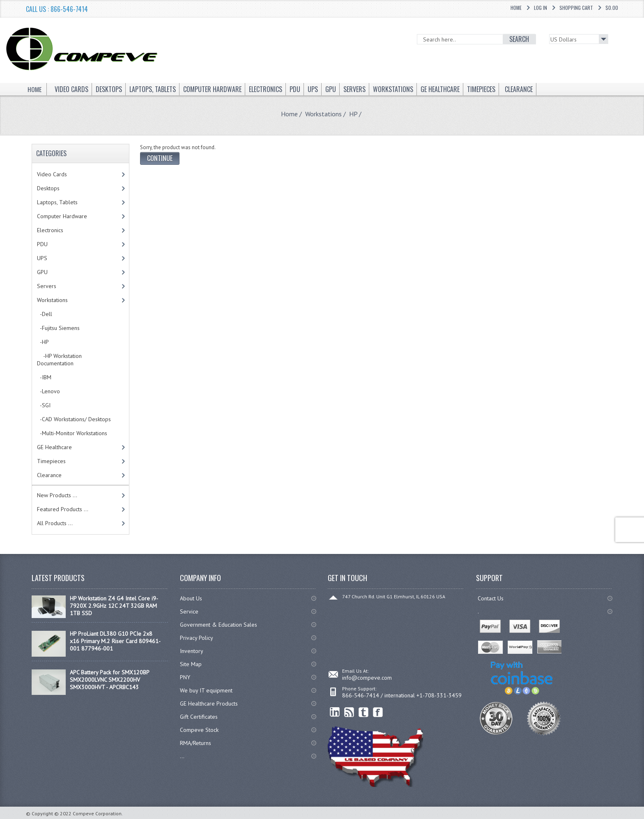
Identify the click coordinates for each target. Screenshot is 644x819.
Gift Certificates (199, 717)
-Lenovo (48, 391)
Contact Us (491, 598)
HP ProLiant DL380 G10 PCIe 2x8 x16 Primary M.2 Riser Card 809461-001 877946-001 (115, 641)
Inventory (192, 651)
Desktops (48, 188)
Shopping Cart (576, 8)
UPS (42, 258)
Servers (47, 286)
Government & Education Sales (218, 625)
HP (353, 114)
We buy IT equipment (206, 690)
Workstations (323, 114)
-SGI (44, 405)
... (182, 756)
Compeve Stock (199, 730)
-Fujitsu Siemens (58, 328)
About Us (191, 598)
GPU (42, 272)
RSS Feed (349, 712)
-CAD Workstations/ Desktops (74, 419)
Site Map (191, 664)
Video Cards (52, 174)
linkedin (335, 712)
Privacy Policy (197, 638)
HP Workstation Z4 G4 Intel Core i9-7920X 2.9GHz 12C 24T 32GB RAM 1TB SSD (114, 606)
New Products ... (57, 495)
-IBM (44, 377)
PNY (185, 677)
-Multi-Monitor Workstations (72, 433)
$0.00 (612, 8)
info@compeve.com (367, 678)
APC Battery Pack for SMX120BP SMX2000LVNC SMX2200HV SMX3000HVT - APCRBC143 (109, 680)
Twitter (364, 712)
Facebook (378, 712)
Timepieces (51, 461)
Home (516, 8)
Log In (540, 8)
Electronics (50, 230)
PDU (42, 244)
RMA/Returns (195, 743)
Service (189, 611)
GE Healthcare (54, 447)
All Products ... (55, 523)
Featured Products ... (63, 509)
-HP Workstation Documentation (59, 360)
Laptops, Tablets (57, 202)
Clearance (49, 475)
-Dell (45, 314)
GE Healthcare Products (209, 704)
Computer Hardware (62, 216)
